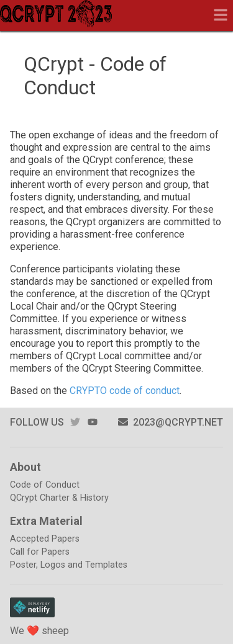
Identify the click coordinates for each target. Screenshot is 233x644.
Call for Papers (40, 552)
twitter (75, 422)
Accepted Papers (45, 539)
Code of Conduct (45, 485)
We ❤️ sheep (39, 631)
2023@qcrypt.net (171, 422)
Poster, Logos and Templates (69, 565)
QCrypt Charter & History (59, 498)
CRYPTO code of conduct (125, 391)
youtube (93, 422)
